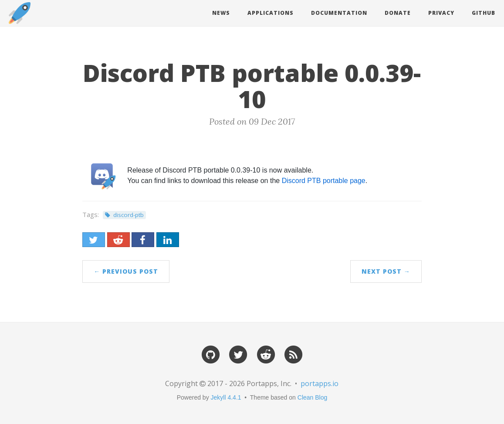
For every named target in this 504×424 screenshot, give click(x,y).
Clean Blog (313, 397)
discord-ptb (129, 215)
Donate (398, 13)
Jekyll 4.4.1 (226, 397)
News (221, 13)
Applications (271, 13)
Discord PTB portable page (324, 181)
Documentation (339, 13)
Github (484, 13)
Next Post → (386, 271)
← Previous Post (126, 271)
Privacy (441, 13)
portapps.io (320, 383)
